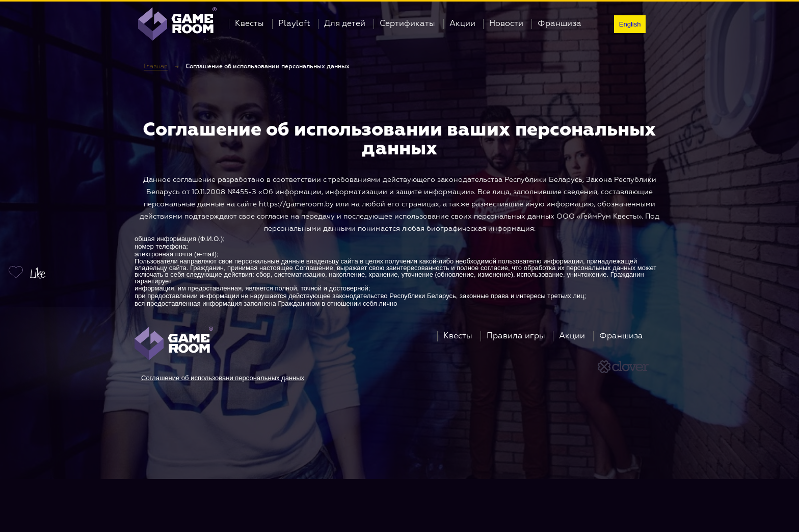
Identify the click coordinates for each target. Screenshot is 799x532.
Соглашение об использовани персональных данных (223, 378)
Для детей (345, 24)
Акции (462, 24)
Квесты (249, 24)
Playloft (294, 24)
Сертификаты (407, 24)
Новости (506, 24)
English (630, 24)
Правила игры (516, 336)
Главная (156, 67)
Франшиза (560, 24)
